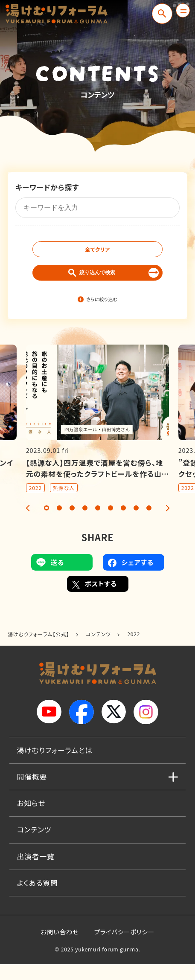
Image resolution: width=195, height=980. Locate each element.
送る (50, 578)
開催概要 (32, 792)
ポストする (95, 600)
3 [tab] (72, 524)
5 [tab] (98, 524)
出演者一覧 (36, 872)
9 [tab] (149, 524)
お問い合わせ (60, 947)
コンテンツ (34, 845)
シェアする (131, 578)
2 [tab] (59, 524)
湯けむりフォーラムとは (55, 766)
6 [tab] (111, 524)
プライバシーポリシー (124, 947)
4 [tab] (85, 524)
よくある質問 (38, 898)
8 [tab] (136, 524)
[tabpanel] (97, 434)
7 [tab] (123, 524)
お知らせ (31, 819)
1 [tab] (47, 524)
